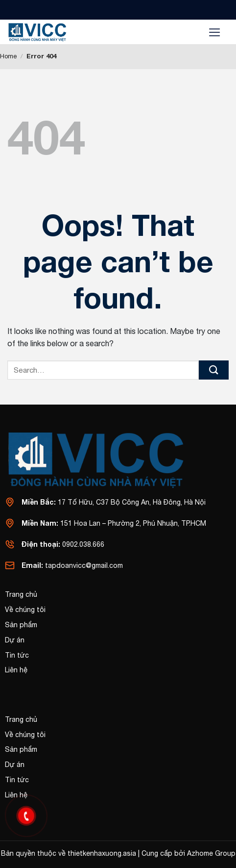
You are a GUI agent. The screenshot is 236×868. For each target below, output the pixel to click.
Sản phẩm (21, 625)
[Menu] (215, 32)
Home (8, 56)
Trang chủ (21, 594)
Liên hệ (16, 670)
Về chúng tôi (25, 610)
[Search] (187, 32)
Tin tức (17, 655)
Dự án (15, 640)
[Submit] (214, 370)
